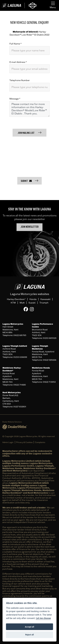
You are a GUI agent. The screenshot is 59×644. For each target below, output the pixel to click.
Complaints (40, 442)
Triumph (44, 303)
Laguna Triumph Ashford (15, 346)
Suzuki (32, 303)
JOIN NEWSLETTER (30, 227)
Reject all (29, 635)
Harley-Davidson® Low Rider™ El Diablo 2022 (29, 33)
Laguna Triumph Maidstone (40, 347)
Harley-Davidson (16, 299)
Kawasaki (45, 299)
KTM (13, 303)
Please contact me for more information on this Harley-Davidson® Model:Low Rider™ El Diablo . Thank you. (29, 109)
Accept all (29, 627)
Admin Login (8, 442)
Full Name (15, 44)
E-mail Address (18, 62)
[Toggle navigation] (53, 5)
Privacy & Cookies (24, 442)
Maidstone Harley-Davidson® (12, 369)
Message (15, 99)
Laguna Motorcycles (13, 324)
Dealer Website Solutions (12, 422)
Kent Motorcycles (12, 392)
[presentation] (33, 156)
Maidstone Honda (41, 368)
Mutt (22, 303)
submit (26, 181)
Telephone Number (20, 80)
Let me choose (43, 618)
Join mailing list (26, 133)
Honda (33, 299)
